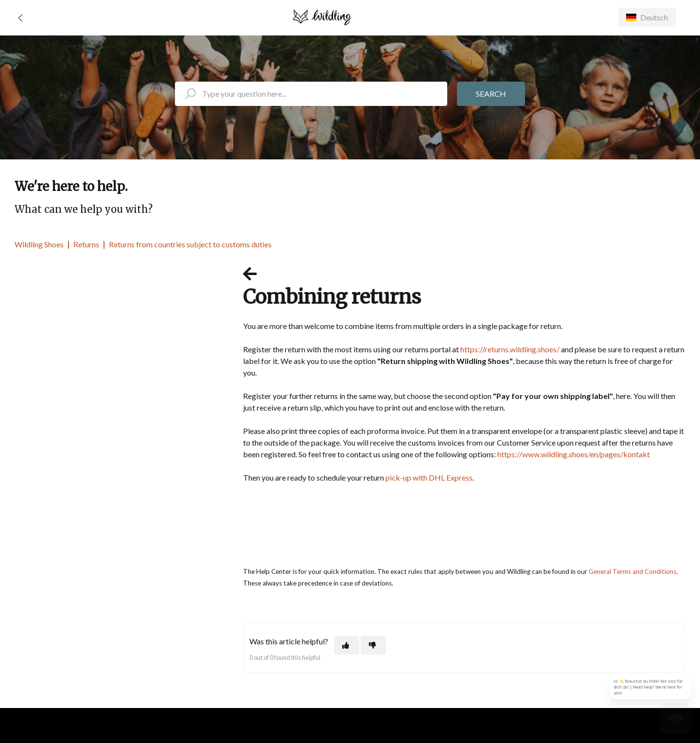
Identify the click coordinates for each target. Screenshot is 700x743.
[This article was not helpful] (373, 645)
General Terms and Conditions (632, 571)
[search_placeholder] (311, 94)
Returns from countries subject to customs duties (190, 244)
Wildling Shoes (39, 244)
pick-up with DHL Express (429, 477)
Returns (86, 244)
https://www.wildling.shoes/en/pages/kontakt (574, 454)
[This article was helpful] (347, 645)
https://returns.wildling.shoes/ (510, 349)
